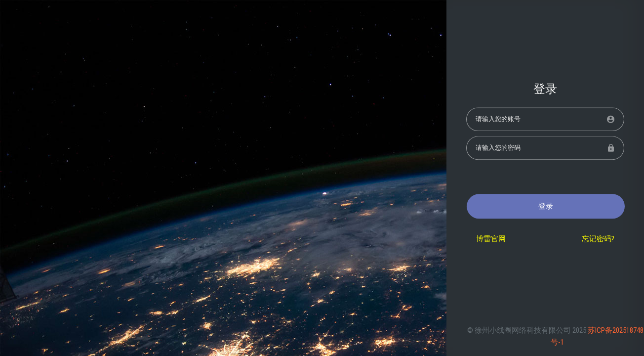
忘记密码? (598, 239)
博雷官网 (491, 239)
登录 (546, 206)
